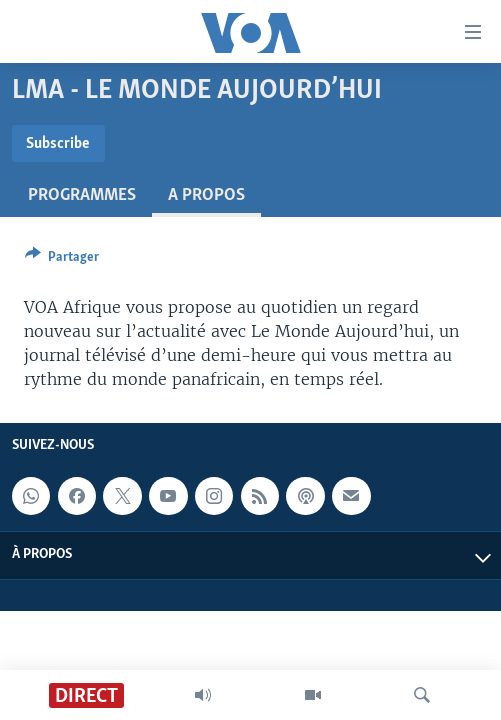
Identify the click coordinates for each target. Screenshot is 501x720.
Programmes (82, 195)
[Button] (62, 260)
